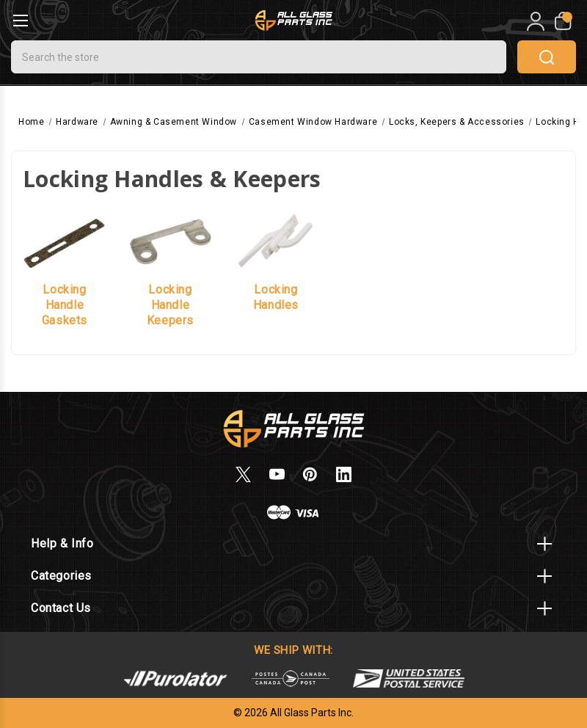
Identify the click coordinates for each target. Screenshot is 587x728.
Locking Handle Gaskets (65, 305)
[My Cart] (562, 21)
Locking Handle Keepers (170, 305)
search (547, 57)
